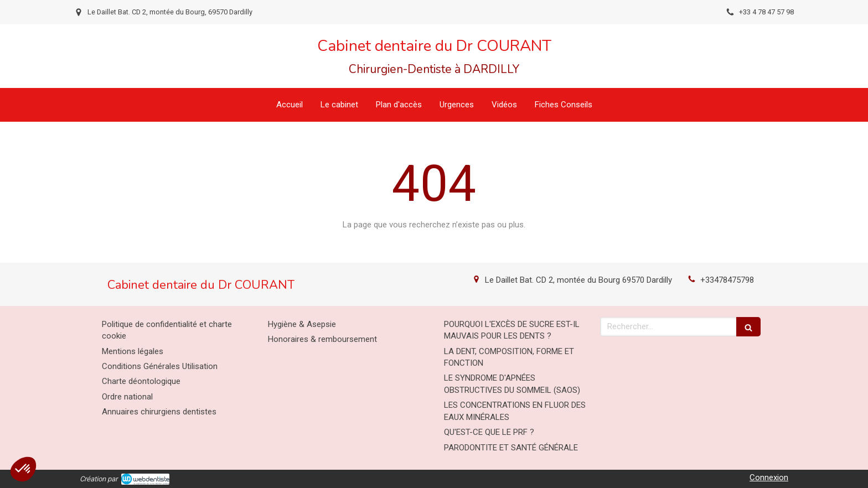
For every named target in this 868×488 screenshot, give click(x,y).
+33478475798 (727, 280)
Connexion (769, 477)
